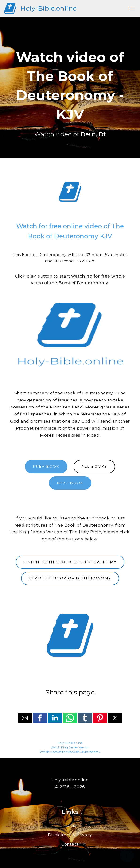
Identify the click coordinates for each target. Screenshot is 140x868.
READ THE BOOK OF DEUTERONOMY (70, 578)
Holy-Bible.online (49, 8)
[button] (25, 718)
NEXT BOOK (70, 483)
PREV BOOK (46, 467)
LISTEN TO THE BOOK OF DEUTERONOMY (70, 562)
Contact (70, 844)
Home (70, 825)
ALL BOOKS (94, 467)
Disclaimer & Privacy (70, 835)
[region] (70, 192)
